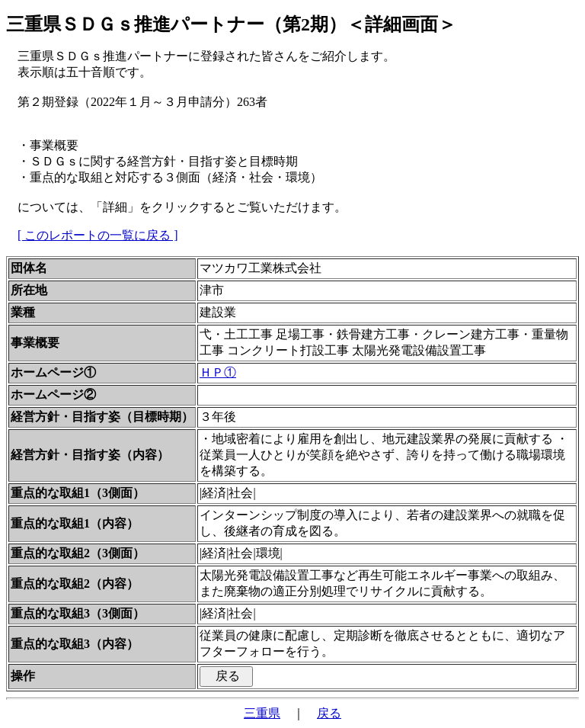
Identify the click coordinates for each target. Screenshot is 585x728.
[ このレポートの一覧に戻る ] (98, 235)
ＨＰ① (218, 372)
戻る (329, 713)
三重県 (262, 713)
